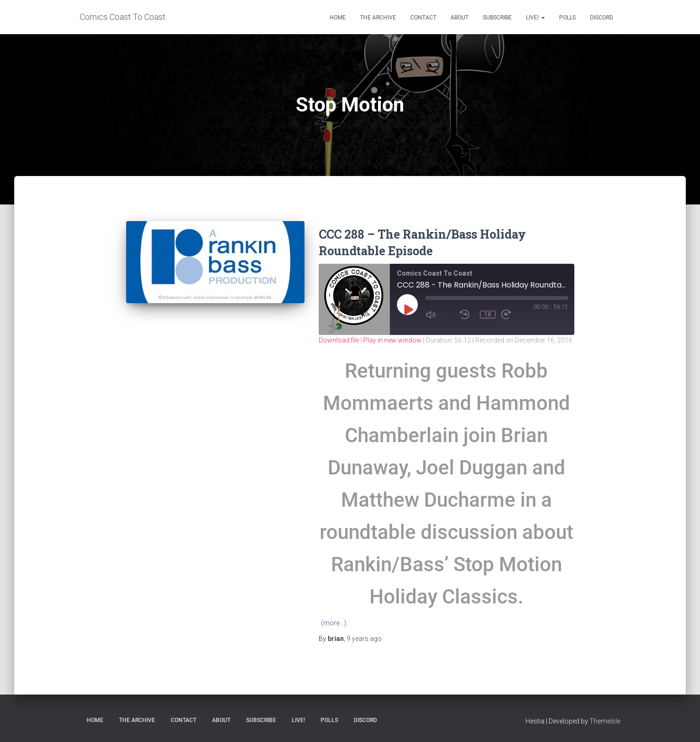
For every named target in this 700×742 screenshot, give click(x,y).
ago (364, 639)
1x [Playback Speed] (488, 315)
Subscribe (497, 18)
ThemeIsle (605, 721)
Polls (567, 18)
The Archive (378, 18)
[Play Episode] (408, 309)
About (460, 18)
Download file (339, 340)
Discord (602, 18)
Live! (535, 18)
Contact (423, 18)
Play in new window (392, 340)
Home (338, 18)
